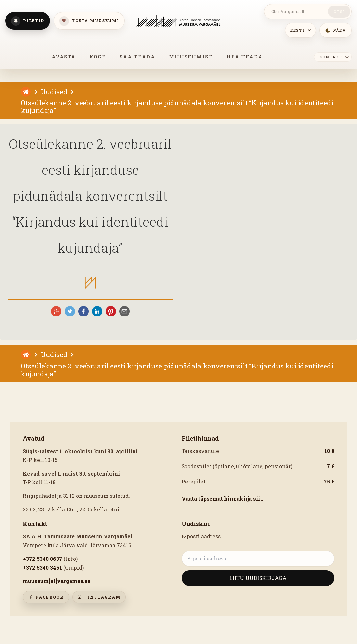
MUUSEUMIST (191, 57)
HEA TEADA (245, 57)
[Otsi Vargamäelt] (297, 11)
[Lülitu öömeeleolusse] (336, 30)
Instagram (99, 597)
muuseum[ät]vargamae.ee (57, 581)
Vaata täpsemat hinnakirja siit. (223, 499)
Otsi (339, 12)
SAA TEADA (137, 57)
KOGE (97, 57)
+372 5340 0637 (43, 559)
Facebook (46, 597)
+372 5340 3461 (42, 568)
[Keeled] (300, 30)
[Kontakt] (333, 57)
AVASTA (64, 57)
